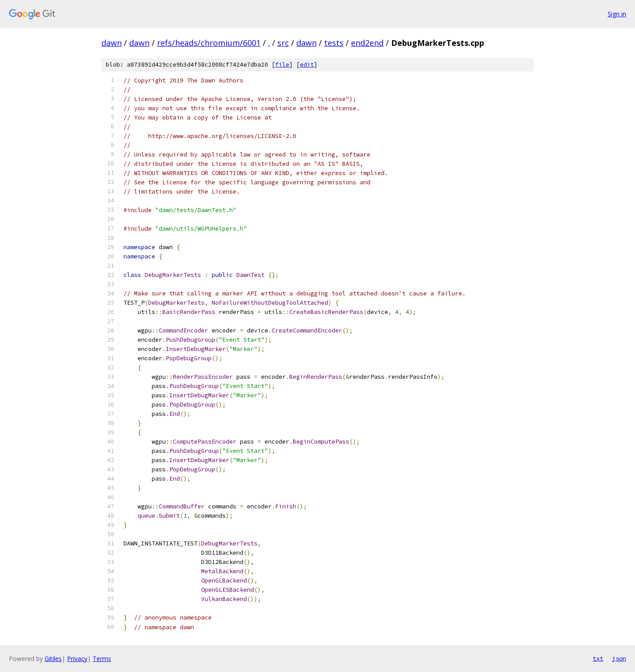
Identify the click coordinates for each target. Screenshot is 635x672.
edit (307, 65)
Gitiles (53, 659)
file (282, 65)
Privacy (77, 659)
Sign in (617, 14)
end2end (367, 43)
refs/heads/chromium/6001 (209, 43)
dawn (112, 43)
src (283, 43)
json (619, 658)
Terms (102, 659)
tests (334, 43)
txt (598, 658)
